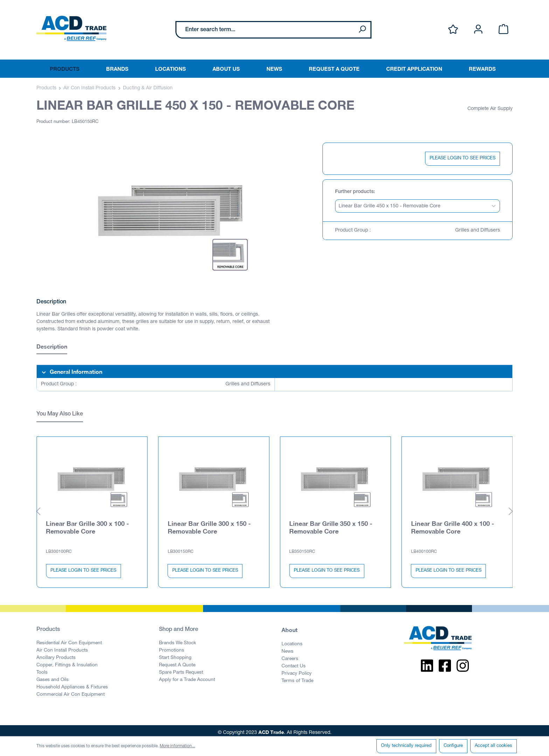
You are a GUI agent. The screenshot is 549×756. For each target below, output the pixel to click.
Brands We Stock (178, 639)
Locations (292, 640)
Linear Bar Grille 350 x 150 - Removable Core (331, 523)
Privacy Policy (297, 670)
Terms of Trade (297, 677)
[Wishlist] (453, 30)
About (290, 626)
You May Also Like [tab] (60, 414)
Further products (354, 192)
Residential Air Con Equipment (69, 639)
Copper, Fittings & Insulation (67, 661)
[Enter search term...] (265, 30)
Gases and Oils (53, 676)
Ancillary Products (56, 654)
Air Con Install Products (62, 647)
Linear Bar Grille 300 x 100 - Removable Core (87, 523)
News (287, 648)
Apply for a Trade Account (187, 676)
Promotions (172, 647)
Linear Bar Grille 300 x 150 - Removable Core (209, 523)
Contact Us (294, 662)
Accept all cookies (494, 746)
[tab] (52, 347)
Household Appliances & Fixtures (72, 683)
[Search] (362, 30)
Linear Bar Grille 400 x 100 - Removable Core (453, 523)
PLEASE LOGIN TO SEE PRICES (463, 159)
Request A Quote (177, 661)
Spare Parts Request (181, 669)
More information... (177, 746)
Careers (290, 655)
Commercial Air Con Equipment (71, 691)
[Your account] (478, 30)
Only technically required (406, 746)
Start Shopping (175, 654)
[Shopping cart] (503, 30)
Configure (453, 746)
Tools (42, 669)
